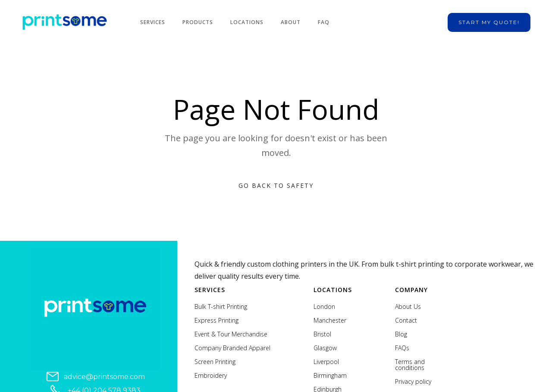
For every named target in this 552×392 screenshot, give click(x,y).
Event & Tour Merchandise (231, 334)
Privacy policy (413, 382)
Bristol (322, 334)
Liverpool (326, 362)
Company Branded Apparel (232, 348)
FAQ (324, 22)
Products (198, 22)
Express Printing (216, 320)
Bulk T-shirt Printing (221, 307)
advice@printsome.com (104, 377)
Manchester (330, 320)
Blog (401, 334)
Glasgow (325, 348)
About (291, 22)
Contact (406, 320)
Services (153, 22)
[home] (65, 22)
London (324, 307)
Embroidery (211, 376)
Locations (247, 22)
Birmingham (330, 376)
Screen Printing (215, 362)
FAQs (402, 348)
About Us (408, 307)
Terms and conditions (410, 365)
